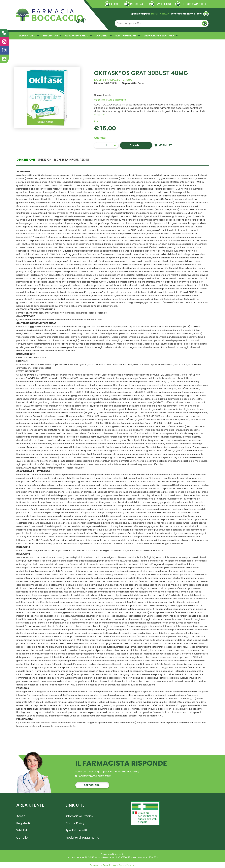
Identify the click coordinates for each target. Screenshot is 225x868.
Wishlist (22, 830)
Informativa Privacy (79, 816)
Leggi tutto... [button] (101, 115)
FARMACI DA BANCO (78, 36)
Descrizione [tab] (26, 160)
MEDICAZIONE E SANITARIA (161, 36)
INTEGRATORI (52, 36)
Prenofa (107, 865)
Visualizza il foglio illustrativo (110, 100)
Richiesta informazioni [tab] (71, 160)
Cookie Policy (75, 823)
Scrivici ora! (92, 785)
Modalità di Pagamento (82, 838)
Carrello (22, 838)
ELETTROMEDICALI (128, 36)
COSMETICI (104, 36)
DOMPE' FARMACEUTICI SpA (113, 80)
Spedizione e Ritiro (79, 830)
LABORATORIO (29, 36)
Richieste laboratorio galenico (34, 4)
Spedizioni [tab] (45, 160)
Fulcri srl (131, 865)
